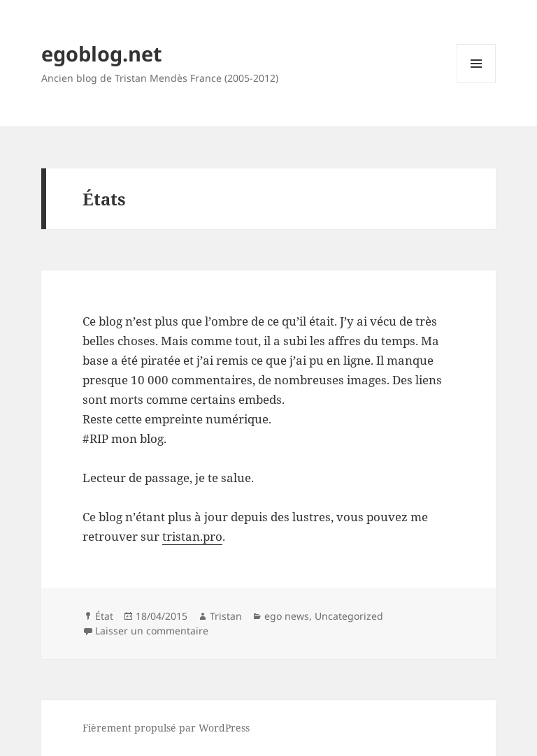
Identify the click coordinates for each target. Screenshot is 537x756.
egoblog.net (102, 53)
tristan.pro (192, 536)
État (104, 616)
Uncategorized (349, 616)
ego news (287, 616)
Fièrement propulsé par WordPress (166, 728)
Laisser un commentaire (152, 631)
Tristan (226, 616)
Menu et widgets (477, 83)
